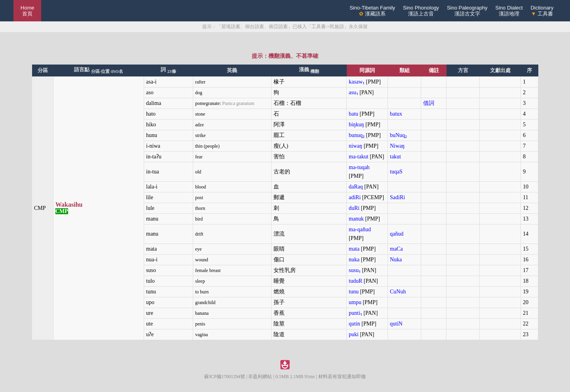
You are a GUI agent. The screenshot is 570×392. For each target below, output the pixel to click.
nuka (354, 260)
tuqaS (396, 172)
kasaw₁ (357, 82)
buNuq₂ (398, 135)
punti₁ (355, 313)
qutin (354, 324)
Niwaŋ (397, 146)
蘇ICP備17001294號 (225, 377)
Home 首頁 (28, 11)
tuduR (355, 281)
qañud (397, 234)
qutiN (396, 324)
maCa (396, 249)
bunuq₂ (357, 135)
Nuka (396, 260)
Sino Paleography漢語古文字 (467, 11)
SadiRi (397, 197)
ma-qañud (360, 229)
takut (395, 157)
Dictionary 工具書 (542, 11)
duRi (354, 208)
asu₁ (353, 92)
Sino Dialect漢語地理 (509, 11)
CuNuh (398, 292)
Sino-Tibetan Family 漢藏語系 (372, 11)
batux (396, 114)
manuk (356, 219)
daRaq (356, 187)
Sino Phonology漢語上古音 (421, 11)
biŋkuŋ (356, 125)
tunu (354, 292)
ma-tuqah (359, 167)
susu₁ (355, 270)
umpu (355, 302)
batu (353, 114)
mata (354, 249)
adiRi (355, 197)
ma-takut (359, 157)
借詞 (429, 103)
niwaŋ (355, 146)
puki (354, 334)
